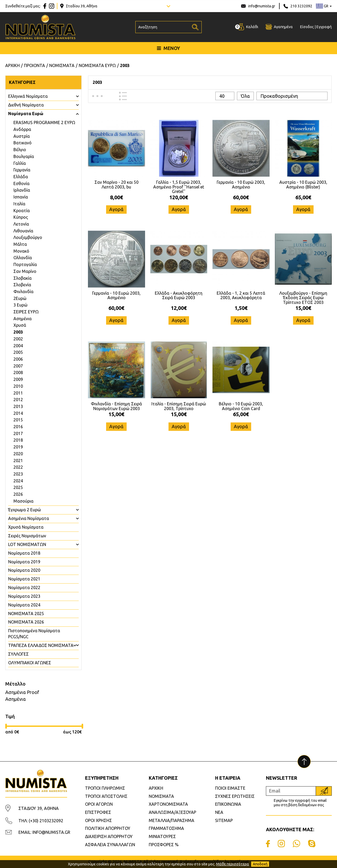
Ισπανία (21, 197)
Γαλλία (20, 163)
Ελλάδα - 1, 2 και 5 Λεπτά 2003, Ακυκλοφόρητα (241, 295)
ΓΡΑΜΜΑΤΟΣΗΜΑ (166, 828)
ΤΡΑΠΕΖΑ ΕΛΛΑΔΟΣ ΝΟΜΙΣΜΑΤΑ (41, 645)
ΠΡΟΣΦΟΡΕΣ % (164, 845)
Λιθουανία (23, 231)
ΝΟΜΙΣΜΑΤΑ (161, 796)
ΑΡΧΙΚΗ (156, 788)
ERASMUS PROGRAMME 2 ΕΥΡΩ (44, 122)
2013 (18, 406)
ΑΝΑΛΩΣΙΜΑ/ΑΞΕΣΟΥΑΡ (172, 812)
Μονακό (21, 251)
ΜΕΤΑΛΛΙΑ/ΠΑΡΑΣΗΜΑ (172, 820)
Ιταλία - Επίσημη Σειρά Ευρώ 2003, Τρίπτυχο (179, 406)
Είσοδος (307, 27)
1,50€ (241, 308)
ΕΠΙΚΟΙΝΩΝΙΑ (228, 804)
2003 (18, 332)
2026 (18, 494)
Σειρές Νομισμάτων (27, 536)
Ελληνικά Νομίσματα (28, 96)
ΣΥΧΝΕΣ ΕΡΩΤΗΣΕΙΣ (235, 796)
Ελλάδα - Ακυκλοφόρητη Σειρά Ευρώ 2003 (179, 295)
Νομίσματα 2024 (24, 605)
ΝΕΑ (219, 812)
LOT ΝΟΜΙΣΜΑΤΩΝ (27, 544)
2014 (18, 413)
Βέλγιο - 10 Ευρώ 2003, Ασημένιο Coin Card (241, 406)
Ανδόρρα (22, 129)
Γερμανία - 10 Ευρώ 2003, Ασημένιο (241, 185)
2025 (18, 487)
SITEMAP (224, 820)
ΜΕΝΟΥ (168, 48)
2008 (18, 372)
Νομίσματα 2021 (24, 579)
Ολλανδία (23, 258)
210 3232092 (301, 6)
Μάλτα (20, 244)
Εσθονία (21, 183)
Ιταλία (19, 204)
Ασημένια (23, 319)
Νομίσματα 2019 (24, 562)
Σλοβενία (22, 285)
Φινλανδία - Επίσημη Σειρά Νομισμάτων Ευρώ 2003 (116, 406)
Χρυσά (20, 325)
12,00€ (179, 308)
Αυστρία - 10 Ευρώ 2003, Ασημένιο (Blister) (303, 185)
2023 (18, 474)
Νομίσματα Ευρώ (26, 114)
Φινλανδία (23, 292)
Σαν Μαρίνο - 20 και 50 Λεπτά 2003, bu (117, 185)
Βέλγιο (20, 150)
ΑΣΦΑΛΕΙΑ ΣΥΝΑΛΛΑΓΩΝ (110, 845)
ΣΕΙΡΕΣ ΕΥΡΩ (26, 312)
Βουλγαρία (24, 156)
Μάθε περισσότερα (233, 864)
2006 (18, 359)
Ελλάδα (21, 177)
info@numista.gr (262, 6)
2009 (18, 379)
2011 (18, 393)
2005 (18, 352)
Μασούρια (23, 501)
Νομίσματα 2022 (24, 588)
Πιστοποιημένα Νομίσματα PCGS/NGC (34, 634)
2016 (18, 427)
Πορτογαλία (25, 264)
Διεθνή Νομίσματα (26, 105)
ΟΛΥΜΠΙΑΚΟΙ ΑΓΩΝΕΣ (30, 663)
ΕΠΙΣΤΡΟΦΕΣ (98, 812)
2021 (18, 461)
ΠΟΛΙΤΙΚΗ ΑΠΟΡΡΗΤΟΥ (108, 828)
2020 (18, 454)
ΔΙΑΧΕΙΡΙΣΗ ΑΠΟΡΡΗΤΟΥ (109, 836)
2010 (18, 386)
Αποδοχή (260, 864)
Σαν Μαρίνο (25, 271)
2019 (18, 447)
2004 (18, 346)
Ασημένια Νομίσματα (29, 518)
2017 (18, 433)
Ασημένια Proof (22, 692)
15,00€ (303, 308)
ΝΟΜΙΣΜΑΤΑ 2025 (26, 614)
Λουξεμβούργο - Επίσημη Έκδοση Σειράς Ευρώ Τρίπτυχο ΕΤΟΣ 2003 (303, 298)
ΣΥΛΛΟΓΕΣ (18, 654)
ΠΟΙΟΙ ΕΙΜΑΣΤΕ (230, 788)
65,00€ (303, 197)
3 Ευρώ (20, 305)
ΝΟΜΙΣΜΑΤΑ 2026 (26, 622)
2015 (18, 420)
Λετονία (21, 224)
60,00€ (241, 197)
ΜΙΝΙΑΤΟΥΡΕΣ (162, 836)
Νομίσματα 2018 (24, 553)
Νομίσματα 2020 (24, 570)
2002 (18, 339)
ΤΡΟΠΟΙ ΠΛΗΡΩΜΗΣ (105, 788)
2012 (18, 400)
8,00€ (117, 197)
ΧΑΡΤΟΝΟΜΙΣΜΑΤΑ (168, 804)
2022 (18, 467)
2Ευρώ (20, 298)
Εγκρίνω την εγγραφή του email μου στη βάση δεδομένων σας (300, 803)
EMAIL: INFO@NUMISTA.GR (44, 832)
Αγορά (116, 209)
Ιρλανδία (22, 190)
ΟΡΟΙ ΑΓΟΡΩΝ (99, 804)
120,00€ (179, 197)
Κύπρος (21, 217)
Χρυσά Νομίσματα (26, 527)
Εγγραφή (324, 27)
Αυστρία (22, 136)
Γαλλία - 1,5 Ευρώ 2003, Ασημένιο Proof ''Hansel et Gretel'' (179, 187)
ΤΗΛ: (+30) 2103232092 (41, 821)
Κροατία (22, 211)
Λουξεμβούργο (28, 237)
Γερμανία (22, 170)
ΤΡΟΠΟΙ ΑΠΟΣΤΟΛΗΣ (106, 796)
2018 (18, 440)
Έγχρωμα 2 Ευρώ (24, 510)
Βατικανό (23, 143)
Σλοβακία (23, 278)
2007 (18, 366)
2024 (18, 481)
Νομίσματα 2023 (24, 596)
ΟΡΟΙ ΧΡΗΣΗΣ (98, 820)
